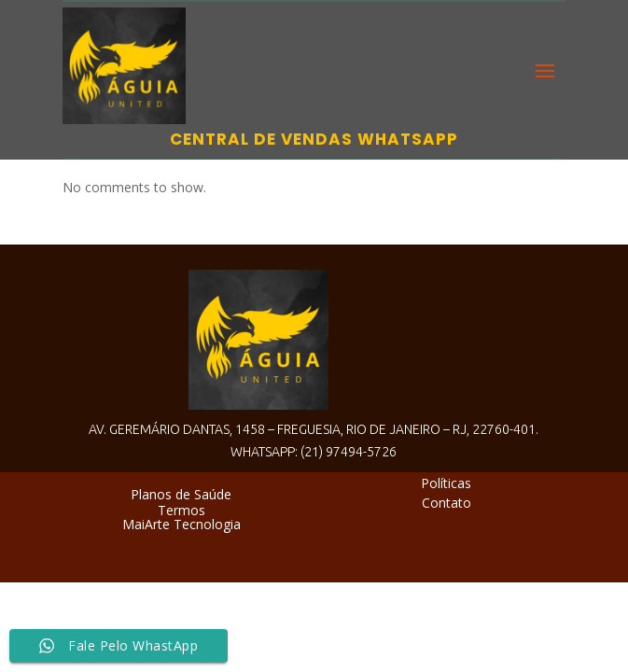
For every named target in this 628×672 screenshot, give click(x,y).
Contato (447, 503)
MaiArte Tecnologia (181, 524)
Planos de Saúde (181, 494)
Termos (181, 510)
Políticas (446, 483)
